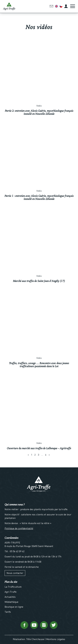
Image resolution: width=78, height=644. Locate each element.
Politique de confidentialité (19, 528)
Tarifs (8, 612)
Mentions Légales (56, 639)
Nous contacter (15, 573)
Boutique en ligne (14, 607)
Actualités (10, 597)
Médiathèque (11, 602)
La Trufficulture (13, 587)
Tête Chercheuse (35, 639)
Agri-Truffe (11, 592)
